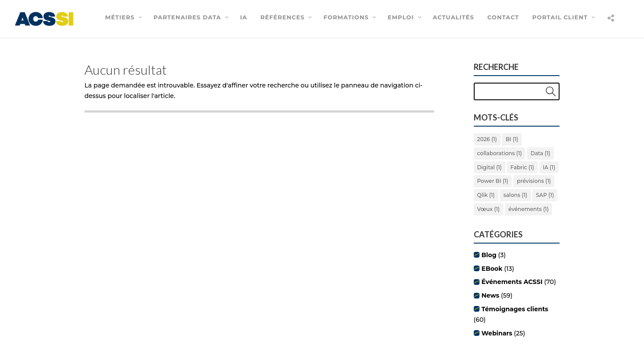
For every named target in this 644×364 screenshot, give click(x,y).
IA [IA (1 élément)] (549, 167)
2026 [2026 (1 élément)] (487, 139)
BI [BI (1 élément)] (512, 139)
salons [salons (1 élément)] (515, 195)
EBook (492, 269)
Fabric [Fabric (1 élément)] (522, 167)
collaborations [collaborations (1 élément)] (500, 153)
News (490, 295)
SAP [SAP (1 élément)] (545, 195)
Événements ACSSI (512, 282)
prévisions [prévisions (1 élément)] (534, 181)
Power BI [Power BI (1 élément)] (493, 181)
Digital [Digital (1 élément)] (490, 167)
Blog (489, 255)
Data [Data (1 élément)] (540, 153)
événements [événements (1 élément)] (529, 209)
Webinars (497, 333)
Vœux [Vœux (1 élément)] (488, 209)
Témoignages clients (515, 309)
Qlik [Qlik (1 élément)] (486, 195)
